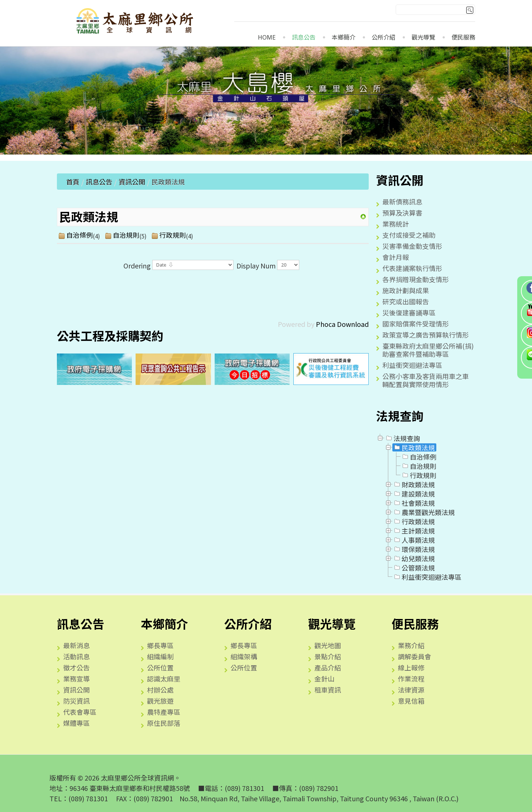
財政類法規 (414, 484)
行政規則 (173, 235)
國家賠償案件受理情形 (416, 324)
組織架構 (244, 656)
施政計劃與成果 (406, 290)
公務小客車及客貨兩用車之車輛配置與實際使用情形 (426, 380)
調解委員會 (415, 656)
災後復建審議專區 (409, 312)
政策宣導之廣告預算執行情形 (426, 335)
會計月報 (396, 257)
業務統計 (396, 224)
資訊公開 (132, 182)
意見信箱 (411, 701)
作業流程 (411, 679)
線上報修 (411, 667)
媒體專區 (76, 723)
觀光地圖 (328, 645)
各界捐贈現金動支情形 (416, 279)
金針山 (324, 679)
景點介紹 (328, 656)
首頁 (73, 182)
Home (267, 38)
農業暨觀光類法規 (424, 512)
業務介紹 (411, 645)
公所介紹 (383, 38)
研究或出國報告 (406, 301)
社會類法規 (414, 503)
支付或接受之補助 (409, 235)
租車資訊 (328, 690)
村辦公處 (160, 690)
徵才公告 (76, 667)
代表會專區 (80, 712)
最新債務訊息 (402, 202)
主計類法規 (414, 531)
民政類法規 (414, 447)
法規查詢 (402, 438)
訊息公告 (304, 38)
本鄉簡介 (344, 38)
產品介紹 (328, 667)
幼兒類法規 (414, 558)
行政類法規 (414, 521)
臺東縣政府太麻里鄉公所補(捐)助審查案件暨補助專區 (428, 350)
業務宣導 (76, 679)
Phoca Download (342, 324)
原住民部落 (164, 723)
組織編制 (160, 656)
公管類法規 (414, 568)
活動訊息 (76, 656)
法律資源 (411, 690)
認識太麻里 (164, 679)
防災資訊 (76, 701)
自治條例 (79, 235)
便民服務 (463, 38)
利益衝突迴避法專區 (412, 365)
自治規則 (126, 235)
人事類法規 (414, 540)
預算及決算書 (402, 213)
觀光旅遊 (160, 701)
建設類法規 (414, 494)
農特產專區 (164, 712)
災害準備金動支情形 (412, 246)
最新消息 (76, 645)
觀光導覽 (423, 38)
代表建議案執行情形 (412, 268)
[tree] (426, 508)
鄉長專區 (160, 645)
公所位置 (160, 667)
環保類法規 (414, 549)
